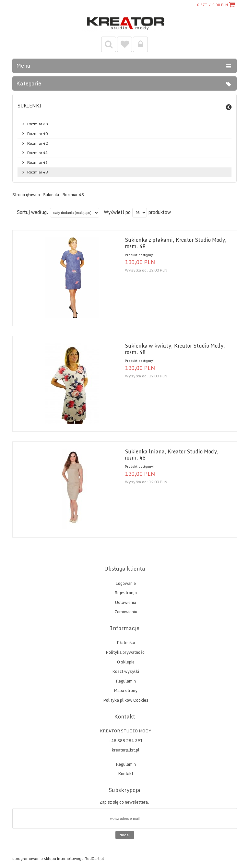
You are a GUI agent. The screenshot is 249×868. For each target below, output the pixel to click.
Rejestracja (126, 593)
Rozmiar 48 (37, 172)
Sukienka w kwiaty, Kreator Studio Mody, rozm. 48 (175, 349)
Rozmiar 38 (37, 124)
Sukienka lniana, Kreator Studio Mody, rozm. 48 (172, 455)
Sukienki (30, 106)
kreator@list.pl (126, 750)
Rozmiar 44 (37, 153)
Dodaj (125, 835)
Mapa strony (126, 690)
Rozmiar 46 (37, 162)
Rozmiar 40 (37, 134)
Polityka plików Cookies (126, 700)
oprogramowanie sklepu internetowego (48, 858)
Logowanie (126, 583)
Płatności (126, 642)
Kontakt (126, 773)
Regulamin (126, 681)
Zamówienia (126, 612)
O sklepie (126, 662)
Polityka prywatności (126, 652)
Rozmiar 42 (37, 143)
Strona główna (26, 195)
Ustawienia (126, 602)
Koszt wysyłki (126, 671)
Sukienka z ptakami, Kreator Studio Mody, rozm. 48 (176, 243)
